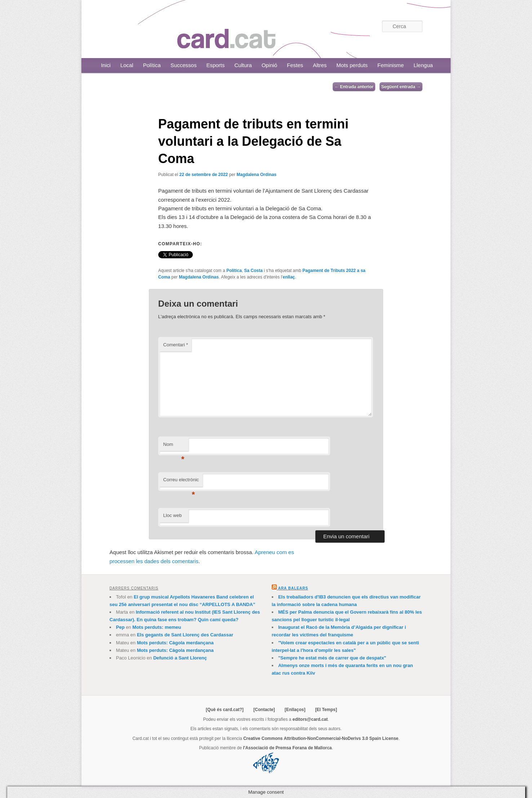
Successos (184, 65)
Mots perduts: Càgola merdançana (175, 643)
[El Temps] (326, 710)
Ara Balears (293, 588)
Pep (120, 627)
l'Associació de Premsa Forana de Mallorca (287, 748)
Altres (320, 65)
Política (152, 65)
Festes (295, 65)
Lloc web (172, 515)
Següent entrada (401, 87)
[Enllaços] (295, 710)
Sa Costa (253, 271)
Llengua (423, 65)
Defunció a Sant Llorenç (180, 658)
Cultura (243, 65)
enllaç (289, 277)
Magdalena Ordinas (256, 175)
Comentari (176, 345)
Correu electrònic (181, 482)
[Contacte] (264, 710)
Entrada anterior (354, 87)
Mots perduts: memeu (157, 627)
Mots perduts (352, 65)
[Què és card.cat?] (225, 710)
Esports (215, 65)
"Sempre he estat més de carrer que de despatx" (332, 658)
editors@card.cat (310, 719)
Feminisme (391, 65)
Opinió (269, 65)
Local (127, 65)
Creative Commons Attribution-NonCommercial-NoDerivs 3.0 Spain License (321, 738)
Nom (174, 446)
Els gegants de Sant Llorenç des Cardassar (185, 635)
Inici (106, 65)
